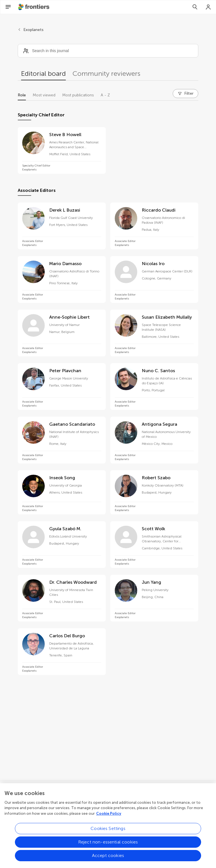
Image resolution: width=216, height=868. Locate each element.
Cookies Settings (108, 832)
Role (22, 95)
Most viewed (44, 95)
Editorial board (43, 73)
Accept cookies (108, 859)
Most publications (78, 95)
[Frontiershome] (34, 7)
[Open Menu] (8, 7)
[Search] (195, 7)
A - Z (105, 95)
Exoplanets (33, 30)
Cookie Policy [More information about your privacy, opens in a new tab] (109, 817)
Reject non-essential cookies (108, 846)
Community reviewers (106, 73)
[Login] (208, 7)
